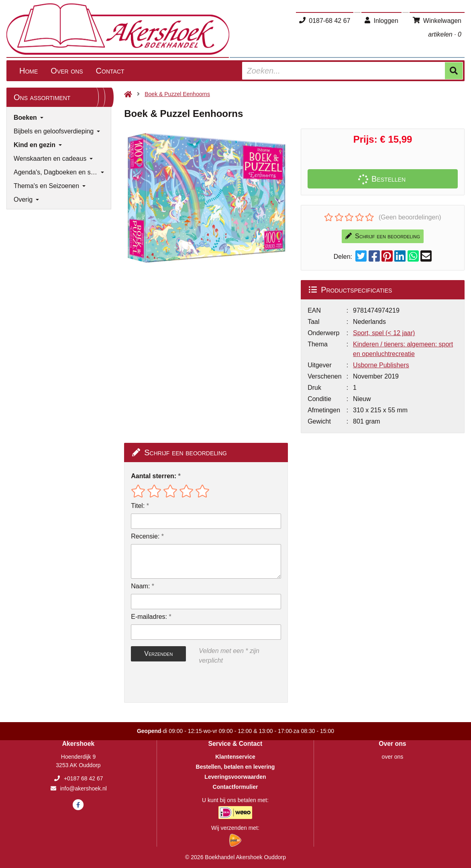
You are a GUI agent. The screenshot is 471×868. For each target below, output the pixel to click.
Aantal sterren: (154, 476)
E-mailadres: (149, 617)
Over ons (67, 71)
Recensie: (145, 536)
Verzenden (158, 654)
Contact (110, 71)
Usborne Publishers (381, 365)
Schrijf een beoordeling (383, 236)
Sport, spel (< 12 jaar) (384, 333)
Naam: (140, 586)
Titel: (138, 506)
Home (29, 71)
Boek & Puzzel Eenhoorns (177, 94)
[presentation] (182, 684)
